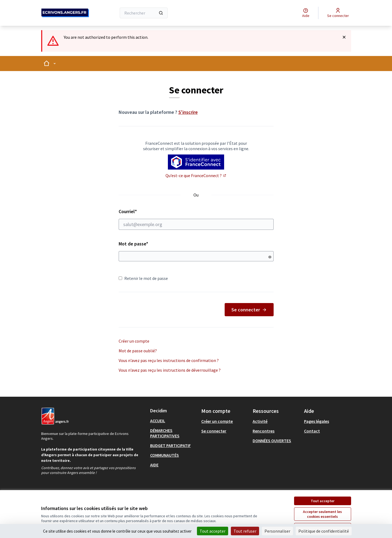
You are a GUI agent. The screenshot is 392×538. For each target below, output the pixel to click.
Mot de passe (133, 244)
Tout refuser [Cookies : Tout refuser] (245, 531)
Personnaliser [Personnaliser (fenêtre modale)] (277, 531)
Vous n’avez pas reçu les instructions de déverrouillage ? (170, 370)
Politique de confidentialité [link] (324, 531)
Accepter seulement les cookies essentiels (322, 514)
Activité (260, 421)
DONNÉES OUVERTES (272, 441)
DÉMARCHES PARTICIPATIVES (165, 433)
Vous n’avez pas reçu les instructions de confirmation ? (169, 360)
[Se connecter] (338, 13)
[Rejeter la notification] (344, 37)
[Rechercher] (144, 13)
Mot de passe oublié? (138, 351)
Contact (312, 431)
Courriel (196, 219)
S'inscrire (188, 112)
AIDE (154, 465)
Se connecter (249, 310)
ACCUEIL (158, 421)
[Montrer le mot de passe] (270, 257)
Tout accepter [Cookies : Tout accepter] (213, 531)
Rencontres (264, 431)
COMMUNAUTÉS (165, 455)
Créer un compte (134, 341)
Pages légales (317, 421)
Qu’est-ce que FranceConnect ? (196, 175)
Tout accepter (323, 501)
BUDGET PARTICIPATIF (170, 445)
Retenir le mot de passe (143, 278)
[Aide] (306, 13)
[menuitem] (174, 421)
